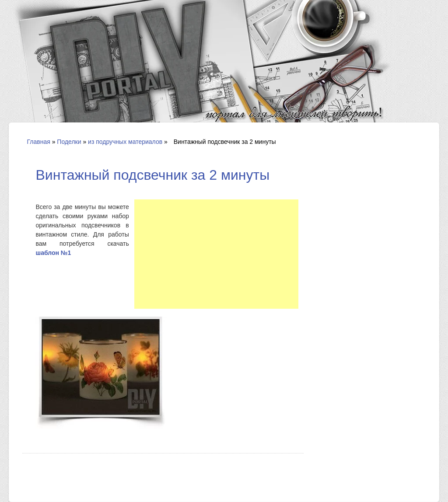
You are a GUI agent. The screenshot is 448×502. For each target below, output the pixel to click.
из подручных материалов (125, 142)
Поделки (69, 142)
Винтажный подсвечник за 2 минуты (152, 175)
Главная (38, 142)
